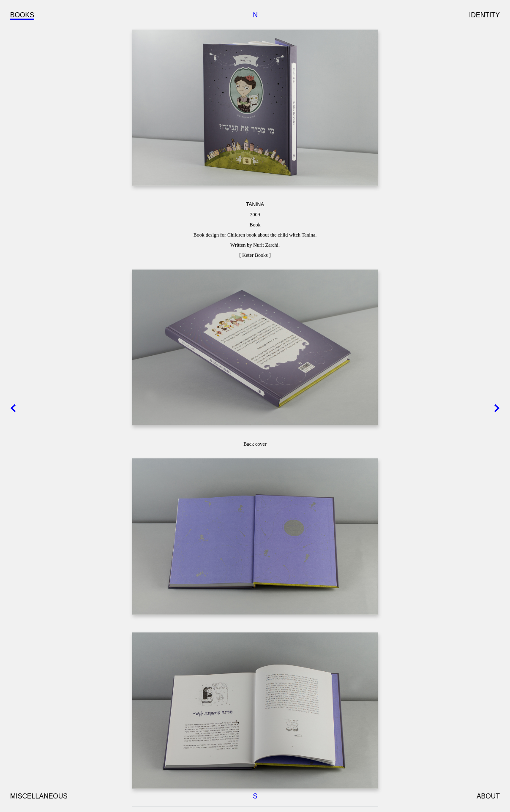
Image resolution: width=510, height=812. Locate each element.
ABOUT (488, 796)
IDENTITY (484, 15)
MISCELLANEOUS (39, 796)
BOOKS (22, 15)
